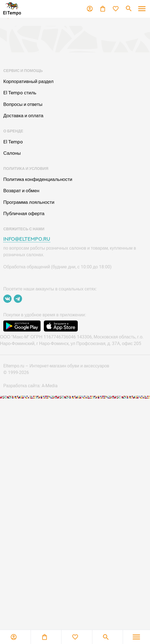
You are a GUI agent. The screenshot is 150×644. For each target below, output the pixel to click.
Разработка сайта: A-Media (30, 386)
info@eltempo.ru (27, 239)
